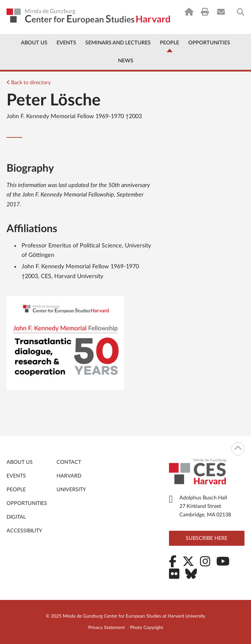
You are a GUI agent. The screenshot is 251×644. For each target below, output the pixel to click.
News (126, 61)
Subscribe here (207, 538)
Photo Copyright (147, 628)
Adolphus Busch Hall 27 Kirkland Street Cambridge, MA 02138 (205, 506)
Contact (69, 462)
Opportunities (209, 43)
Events (66, 43)
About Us (34, 43)
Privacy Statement (107, 628)
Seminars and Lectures (118, 43)
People (169, 43)
